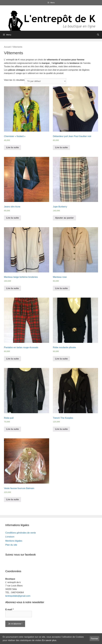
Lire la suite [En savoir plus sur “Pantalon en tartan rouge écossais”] (12, 359)
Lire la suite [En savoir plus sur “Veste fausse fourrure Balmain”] (12, 499)
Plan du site (11, 545)
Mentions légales (14, 541)
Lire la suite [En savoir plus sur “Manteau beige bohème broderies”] (12, 288)
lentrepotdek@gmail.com (18, 596)
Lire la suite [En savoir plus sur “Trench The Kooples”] (61, 429)
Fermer (94, 639)
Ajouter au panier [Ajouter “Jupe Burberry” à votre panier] (64, 218)
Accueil (7, 47)
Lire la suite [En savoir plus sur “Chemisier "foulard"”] (12, 147)
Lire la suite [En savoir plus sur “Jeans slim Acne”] (12, 218)
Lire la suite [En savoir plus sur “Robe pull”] (12, 429)
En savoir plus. (50, 640)
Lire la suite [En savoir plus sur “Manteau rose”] (61, 288)
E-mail (9, 609)
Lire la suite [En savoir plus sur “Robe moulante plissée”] (61, 359)
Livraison (10, 537)
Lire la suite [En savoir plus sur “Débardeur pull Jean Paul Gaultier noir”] (61, 147)
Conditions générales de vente (21, 533)
